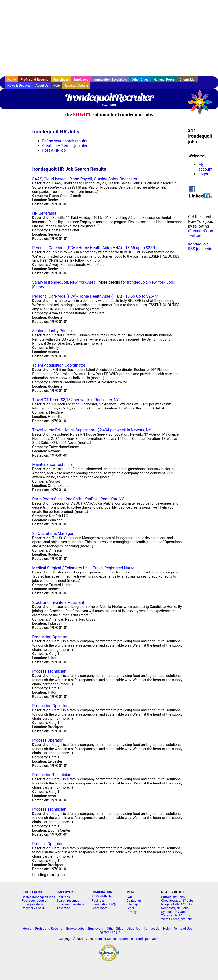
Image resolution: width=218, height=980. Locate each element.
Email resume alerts (71, 904)
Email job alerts (33, 904)
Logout (204, 174)
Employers (81, 79)
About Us (42, 86)
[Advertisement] (109, 38)
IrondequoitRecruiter (109, 97)
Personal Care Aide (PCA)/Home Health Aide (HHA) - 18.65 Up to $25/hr (95, 296)
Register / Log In (76, 86)
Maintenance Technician (53, 465)
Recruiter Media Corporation (113, 939)
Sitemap (132, 904)
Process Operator (47, 740)
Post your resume (34, 901)
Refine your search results (65, 141)
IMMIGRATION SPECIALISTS (102, 894)
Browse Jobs (75, 928)
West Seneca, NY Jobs (177, 919)
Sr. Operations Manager (53, 533)
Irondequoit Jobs (147, 939)
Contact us (134, 901)
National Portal (164, 79)
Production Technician (52, 775)
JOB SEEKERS (32, 892)
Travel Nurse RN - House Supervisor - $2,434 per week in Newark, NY (92, 430)
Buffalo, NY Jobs (173, 897)
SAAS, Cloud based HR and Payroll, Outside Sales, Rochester (85, 179)
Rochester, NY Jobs (175, 908)
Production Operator (50, 637)
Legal (130, 908)
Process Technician (49, 671)
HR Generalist (44, 213)
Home (12, 79)
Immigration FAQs (104, 904)
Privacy (131, 912)
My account (205, 167)
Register (28, 908)
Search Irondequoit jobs (38, 897)
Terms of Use (183, 928)
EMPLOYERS (66, 892)
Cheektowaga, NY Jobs (177, 901)
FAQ (129, 897)
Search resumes (68, 901)
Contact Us (152, 928)
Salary (39, 287)
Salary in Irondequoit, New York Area (64, 282)
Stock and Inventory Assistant (58, 602)
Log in (40, 908)
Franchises (61, 79)
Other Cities (140, 79)
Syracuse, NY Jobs (174, 912)
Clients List (188, 79)
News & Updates (19, 86)
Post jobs (63, 897)
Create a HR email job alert (65, 146)
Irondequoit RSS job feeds (200, 246)
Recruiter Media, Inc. (202, 105)
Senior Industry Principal (53, 331)
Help (57, 86)
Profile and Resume (35, 79)
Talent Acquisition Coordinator (59, 365)
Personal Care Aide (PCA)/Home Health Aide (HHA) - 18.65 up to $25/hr (95, 248)
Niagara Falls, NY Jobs (177, 904)
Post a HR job (54, 150)
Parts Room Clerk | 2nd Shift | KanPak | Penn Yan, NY (78, 499)
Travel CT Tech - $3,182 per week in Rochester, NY (75, 400)
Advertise (63, 908)
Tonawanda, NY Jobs (176, 915)
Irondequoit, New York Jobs (151, 282)
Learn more (100, 908)
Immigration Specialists (110, 79)
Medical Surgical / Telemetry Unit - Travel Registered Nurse (83, 568)
